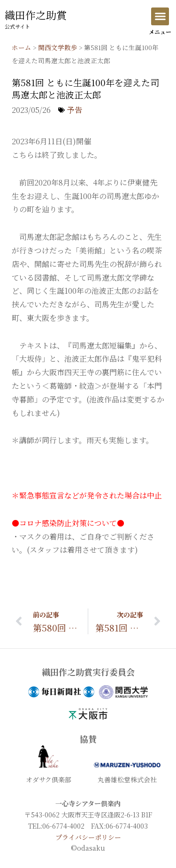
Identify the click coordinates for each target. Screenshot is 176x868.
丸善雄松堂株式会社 (127, 779)
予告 (75, 110)
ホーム (22, 47)
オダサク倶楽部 (49, 779)
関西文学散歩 (58, 47)
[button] (160, 16)
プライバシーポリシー (88, 837)
